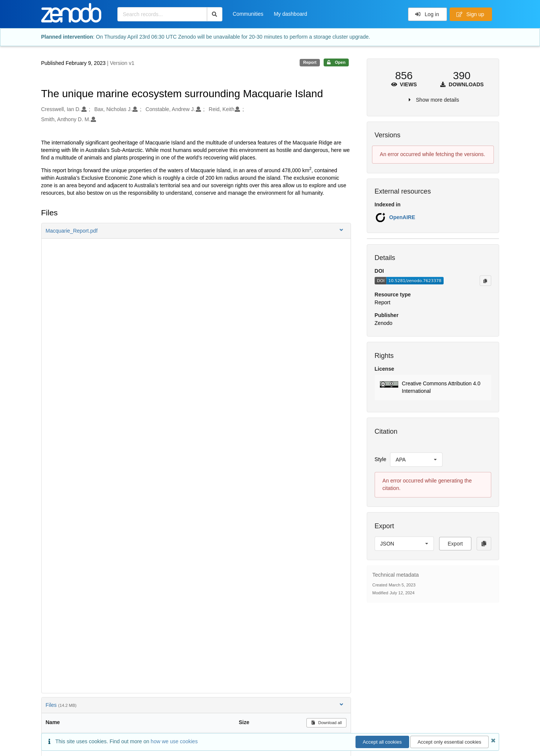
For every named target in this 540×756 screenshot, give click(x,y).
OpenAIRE (402, 217)
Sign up (470, 14)
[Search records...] (162, 14)
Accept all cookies (382, 742)
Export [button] (455, 544)
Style (380, 459)
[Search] (215, 14)
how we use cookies (174, 741)
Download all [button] (326, 723)
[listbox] (416, 460)
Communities (248, 14)
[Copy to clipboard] (485, 281)
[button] (196, 231)
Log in (427, 14)
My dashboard (290, 14)
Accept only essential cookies (449, 742)
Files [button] (195, 705)
